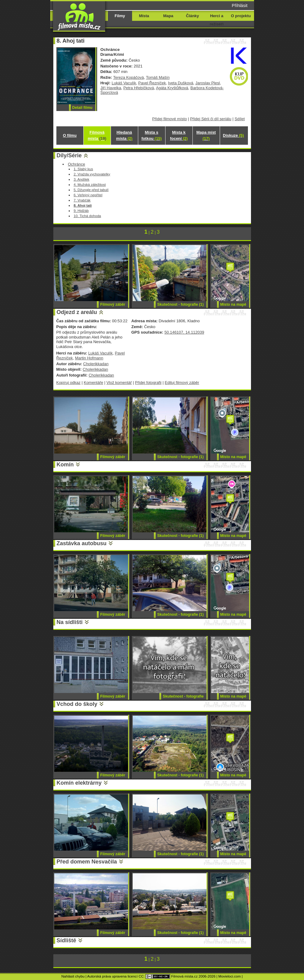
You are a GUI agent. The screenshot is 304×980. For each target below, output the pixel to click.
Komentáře (93, 383)
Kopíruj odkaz (68, 383)
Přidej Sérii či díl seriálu (211, 119)
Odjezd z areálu (77, 312)
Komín (65, 465)
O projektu (241, 16)
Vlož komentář (119, 383)
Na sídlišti (70, 622)
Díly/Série (69, 155)
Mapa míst (206, 135)
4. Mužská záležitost (90, 184)
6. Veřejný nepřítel (88, 195)
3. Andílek (81, 179)
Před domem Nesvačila (87, 862)
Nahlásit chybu (73, 976)
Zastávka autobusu (82, 543)
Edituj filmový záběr (182, 383)
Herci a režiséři (217, 20)
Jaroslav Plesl (208, 83)
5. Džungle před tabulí (91, 190)
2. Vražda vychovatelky (92, 174)
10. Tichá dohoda (87, 216)
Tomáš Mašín (158, 77)
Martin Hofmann (89, 358)
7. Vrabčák (82, 200)
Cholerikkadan (96, 364)
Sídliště (66, 940)
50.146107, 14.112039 (184, 332)
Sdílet (239, 119)
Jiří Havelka (111, 88)
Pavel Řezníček (152, 83)
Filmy (120, 16)
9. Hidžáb (81, 211)
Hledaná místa (124, 135)
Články (192, 16)
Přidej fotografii (148, 383)
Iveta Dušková (180, 83)
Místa (144, 16)
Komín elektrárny (79, 783)
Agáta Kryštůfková (172, 88)
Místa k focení (179, 135)
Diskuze (233, 135)
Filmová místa (97, 135)
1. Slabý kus (83, 169)
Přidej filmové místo (170, 119)
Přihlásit (239, 6)
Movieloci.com (230, 976)
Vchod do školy (77, 704)
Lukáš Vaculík (124, 83)
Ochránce (76, 164)
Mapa (168, 16)
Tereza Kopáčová (128, 77)
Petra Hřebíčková (139, 88)
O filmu (70, 135)
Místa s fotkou (151, 135)
